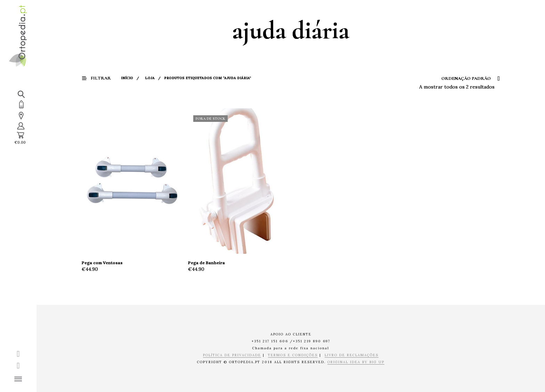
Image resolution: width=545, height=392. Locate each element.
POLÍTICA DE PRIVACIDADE (232, 355)
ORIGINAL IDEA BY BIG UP (356, 362)
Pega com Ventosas (102, 263)
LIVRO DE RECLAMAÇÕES (352, 355)
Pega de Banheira (206, 263)
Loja (150, 78)
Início (127, 78)
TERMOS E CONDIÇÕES (293, 355)
